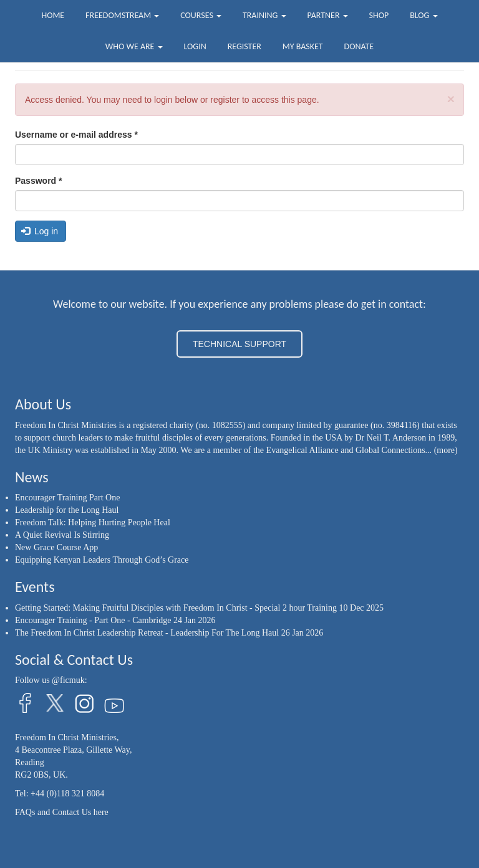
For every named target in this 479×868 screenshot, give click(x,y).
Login (195, 46)
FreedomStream (122, 15)
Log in (40, 231)
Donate (359, 46)
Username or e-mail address (76, 135)
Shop (379, 15)
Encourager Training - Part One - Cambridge (93, 620)
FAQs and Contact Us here (62, 812)
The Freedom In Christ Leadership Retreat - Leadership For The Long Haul (147, 633)
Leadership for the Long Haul (67, 510)
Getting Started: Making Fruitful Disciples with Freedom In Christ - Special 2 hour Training (176, 608)
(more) (446, 450)
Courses (201, 15)
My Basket (303, 46)
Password (38, 181)
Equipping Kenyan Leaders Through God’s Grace (102, 560)
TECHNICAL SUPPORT (239, 344)
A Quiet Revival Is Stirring (62, 535)
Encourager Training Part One (67, 498)
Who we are (134, 46)
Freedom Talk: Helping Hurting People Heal (93, 522)
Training (264, 15)
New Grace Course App (56, 547)
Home (53, 15)
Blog (423, 15)
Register (244, 46)
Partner (327, 15)
